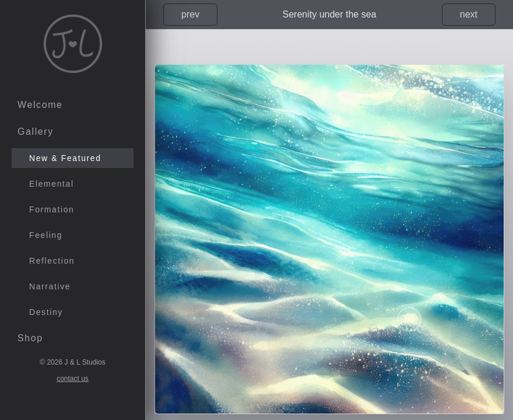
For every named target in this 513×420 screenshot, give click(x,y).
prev (190, 14)
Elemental (52, 184)
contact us (73, 379)
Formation (52, 209)
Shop (30, 338)
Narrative (50, 286)
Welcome (40, 105)
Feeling (46, 235)
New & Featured (65, 158)
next (469, 14)
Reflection (52, 261)
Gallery (36, 132)
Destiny (46, 312)
